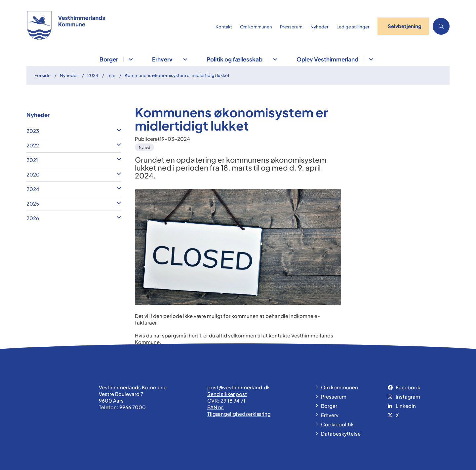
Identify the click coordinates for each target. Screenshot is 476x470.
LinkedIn (406, 406)
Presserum (334, 396)
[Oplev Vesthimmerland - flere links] (370, 59)
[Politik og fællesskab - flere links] (274, 59)
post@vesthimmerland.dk (238, 387)
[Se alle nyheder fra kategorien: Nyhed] (145, 147)
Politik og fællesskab (235, 59)
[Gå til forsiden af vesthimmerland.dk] (119, 26)
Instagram (408, 396)
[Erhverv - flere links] (184, 59)
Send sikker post (227, 394)
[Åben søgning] (441, 26)
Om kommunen (339, 387)
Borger (109, 59)
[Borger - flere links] (130, 59)
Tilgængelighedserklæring (239, 414)
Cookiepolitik (337, 424)
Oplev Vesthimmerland (327, 59)
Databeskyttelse (341, 433)
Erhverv (162, 59)
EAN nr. (216, 407)
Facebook (408, 387)
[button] (117, 130)
